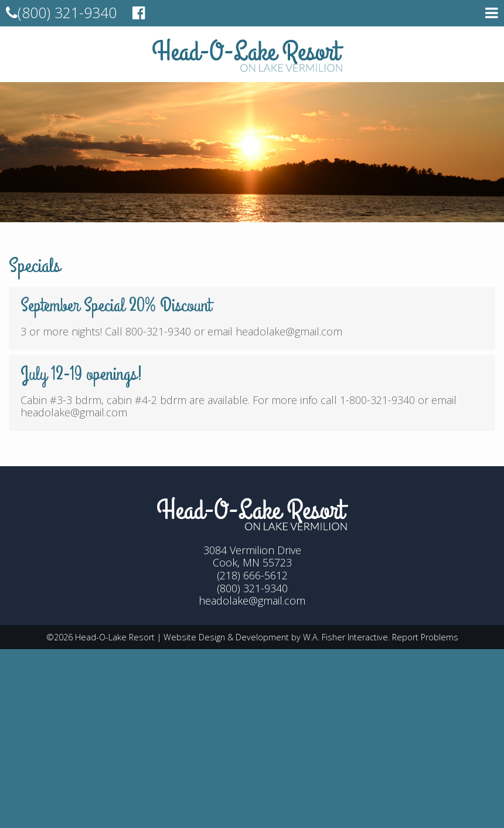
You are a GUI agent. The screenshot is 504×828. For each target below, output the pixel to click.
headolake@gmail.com (252, 600)
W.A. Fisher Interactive (345, 637)
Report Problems (425, 637)
